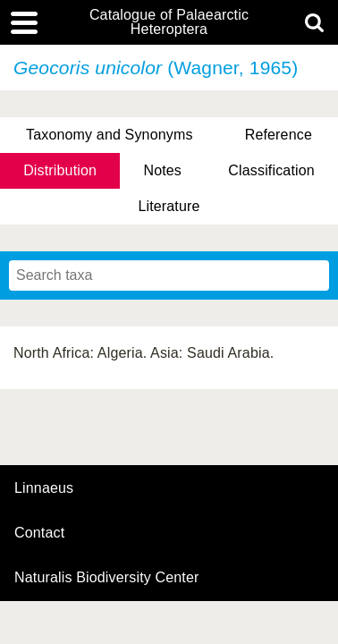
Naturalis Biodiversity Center (107, 578)
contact (39, 533)
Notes (162, 170)
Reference (279, 135)
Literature (169, 206)
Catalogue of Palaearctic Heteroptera (169, 22)
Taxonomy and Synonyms (110, 135)
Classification (271, 170)
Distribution (60, 170)
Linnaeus (44, 488)
